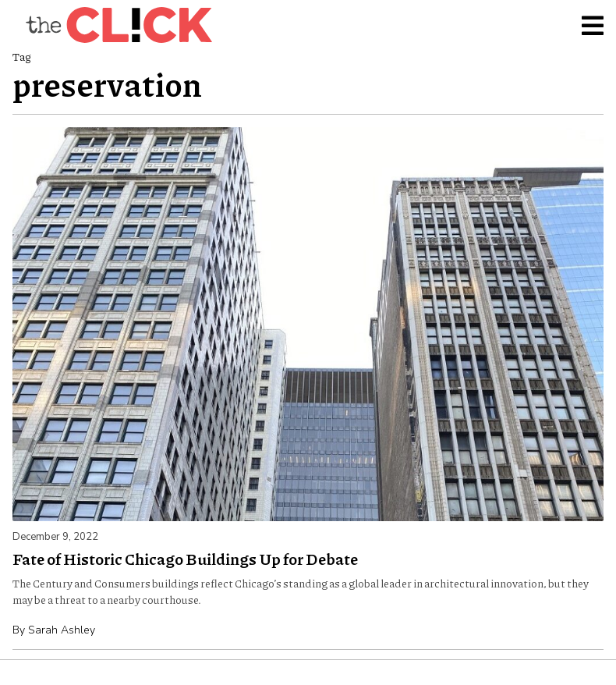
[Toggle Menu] (593, 25)
